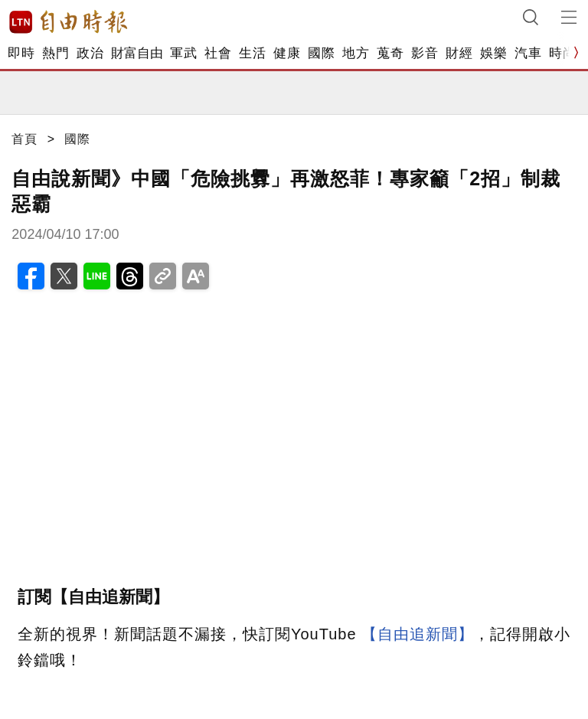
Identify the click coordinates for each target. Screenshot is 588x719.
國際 (321, 53)
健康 (287, 53)
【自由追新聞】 (418, 634)
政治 (90, 53)
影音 (425, 53)
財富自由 (137, 53)
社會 (218, 53)
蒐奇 (390, 53)
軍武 (183, 53)
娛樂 (493, 53)
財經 (459, 53)
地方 (356, 53)
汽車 (528, 53)
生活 (252, 53)
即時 (21, 53)
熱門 (56, 53)
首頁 (24, 139)
